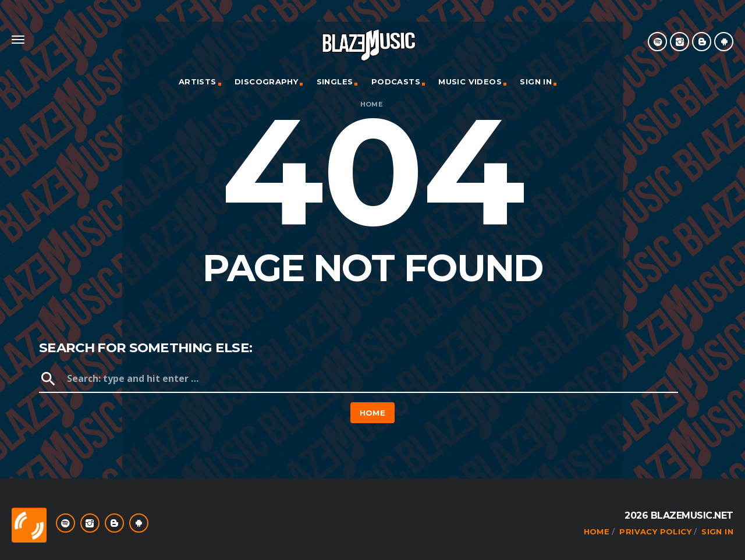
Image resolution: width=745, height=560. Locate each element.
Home (372, 104)
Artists (198, 81)
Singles (335, 81)
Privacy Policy (655, 531)
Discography (266, 81)
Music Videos (470, 81)
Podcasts (396, 81)
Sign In (536, 81)
